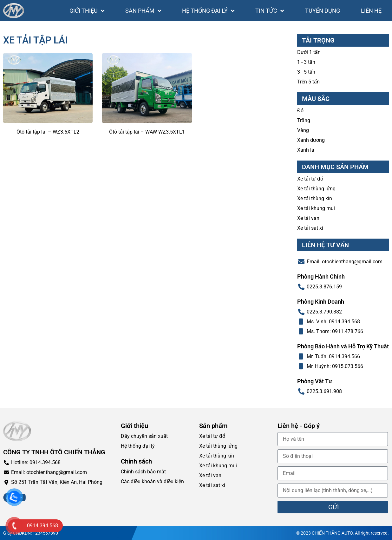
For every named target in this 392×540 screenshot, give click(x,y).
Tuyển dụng (323, 11)
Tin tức (270, 11)
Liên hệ (371, 11)
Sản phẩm (143, 11)
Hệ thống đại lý (208, 11)
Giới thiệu (87, 11)
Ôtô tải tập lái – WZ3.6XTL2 (48, 132)
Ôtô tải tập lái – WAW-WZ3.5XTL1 (147, 132)
